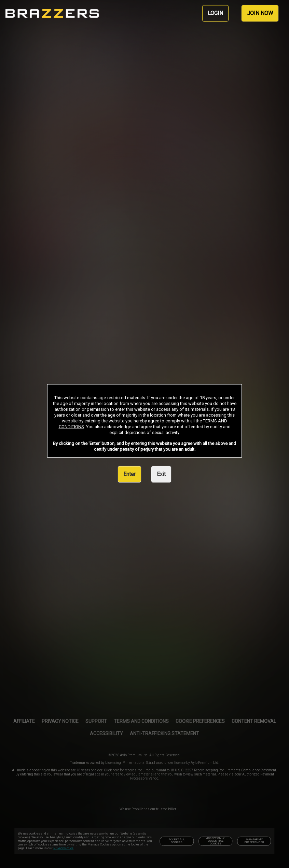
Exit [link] (161, 474)
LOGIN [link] (215, 13)
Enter (129, 474)
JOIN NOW (260, 13)
